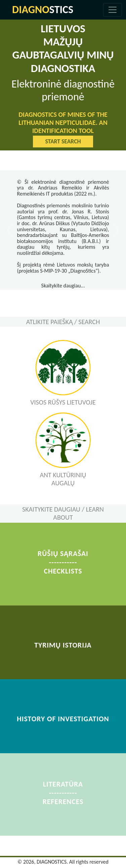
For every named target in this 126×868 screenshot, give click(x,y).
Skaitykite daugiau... (63, 286)
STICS (43, 10)
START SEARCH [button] (63, 141)
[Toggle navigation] (113, 10)
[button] (9, 230)
